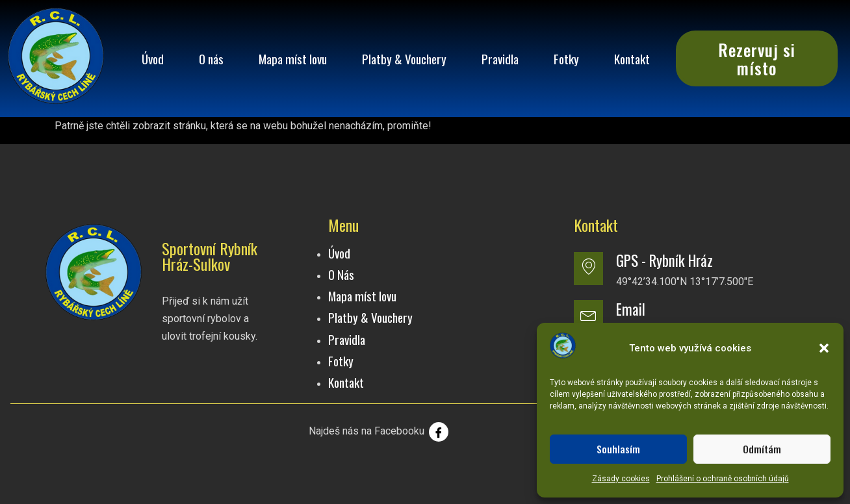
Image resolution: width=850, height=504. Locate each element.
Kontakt (632, 59)
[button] (824, 348)
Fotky (566, 59)
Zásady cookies (621, 479)
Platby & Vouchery (404, 59)
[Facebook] (439, 432)
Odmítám (762, 449)
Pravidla (500, 59)
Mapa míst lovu (293, 59)
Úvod (153, 59)
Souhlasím (618, 449)
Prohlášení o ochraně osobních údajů (723, 479)
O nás (211, 59)
